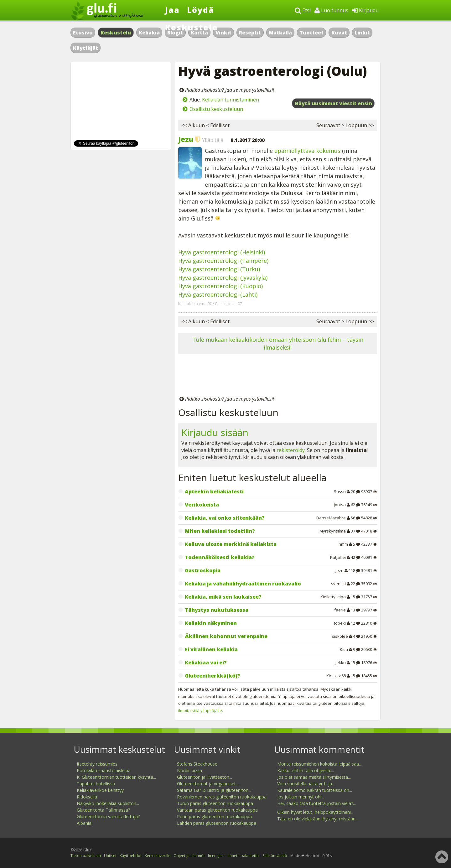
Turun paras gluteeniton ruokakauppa (215, 803)
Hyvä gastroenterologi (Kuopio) (220, 286)
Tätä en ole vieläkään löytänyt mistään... (318, 819)
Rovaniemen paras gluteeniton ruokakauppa (222, 797)
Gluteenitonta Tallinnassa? (103, 810)
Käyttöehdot (131, 856)
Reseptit (250, 33)
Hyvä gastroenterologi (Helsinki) (222, 252)
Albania (84, 823)
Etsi (303, 10)
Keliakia (149, 33)
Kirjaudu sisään (215, 432)
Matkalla (280, 33)
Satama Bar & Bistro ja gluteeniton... (214, 790)
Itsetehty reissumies (97, 764)
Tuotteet (311, 33)
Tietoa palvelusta (86, 856)
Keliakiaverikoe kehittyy (100, 790)
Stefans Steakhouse (197, 764)
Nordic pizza (189, 770)
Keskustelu (116, 33)
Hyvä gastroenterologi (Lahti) (218, 294)
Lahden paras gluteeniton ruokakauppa (217, 823)
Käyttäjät (86, 48)
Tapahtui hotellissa (96, 784)
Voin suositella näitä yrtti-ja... (306, 784)
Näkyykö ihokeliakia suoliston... (108, 803)
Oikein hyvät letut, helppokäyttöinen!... (315, 812)
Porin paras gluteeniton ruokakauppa (214, 816)
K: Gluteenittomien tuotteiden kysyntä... (116, 777)
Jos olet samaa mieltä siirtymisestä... (314, 777)
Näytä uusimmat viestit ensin (333, 103)
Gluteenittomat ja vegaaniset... (208, 784)
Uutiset (110, 856)
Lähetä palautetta (243, 856)
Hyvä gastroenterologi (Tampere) (223, 261)
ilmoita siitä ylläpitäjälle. (201, 710)
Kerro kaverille (158, 856)
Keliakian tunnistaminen (231, 100)
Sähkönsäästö (275, 856)
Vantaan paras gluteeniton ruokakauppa (217, 810)
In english (216, 856)
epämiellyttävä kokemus (307, 151)
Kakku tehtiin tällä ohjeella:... (306, 770)
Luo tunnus (331, 10)
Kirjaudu (365, 10)
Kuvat (339, 33)
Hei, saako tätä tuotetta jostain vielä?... (316, 803)
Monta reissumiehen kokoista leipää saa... (319, 764)
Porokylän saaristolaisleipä (104, 770)
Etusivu (83, 33)
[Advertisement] (278, 376)
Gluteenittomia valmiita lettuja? (108, 816)
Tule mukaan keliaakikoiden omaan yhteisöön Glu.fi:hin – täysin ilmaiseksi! (278, 343)
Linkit (362, 33)
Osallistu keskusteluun (216, 109)
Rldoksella (87, 797)
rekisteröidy (291, 450)
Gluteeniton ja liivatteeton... (205, 777)
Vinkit (223, 33)
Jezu (186, 139)
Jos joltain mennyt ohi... (301, 797)
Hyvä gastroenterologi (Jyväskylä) (223, 278)
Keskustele (192, 27)
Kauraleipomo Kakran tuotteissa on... (315, 790)
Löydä (201, 10)
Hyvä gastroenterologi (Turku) (219, 269)
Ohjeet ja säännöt (189, 856)
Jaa (172, 10)
